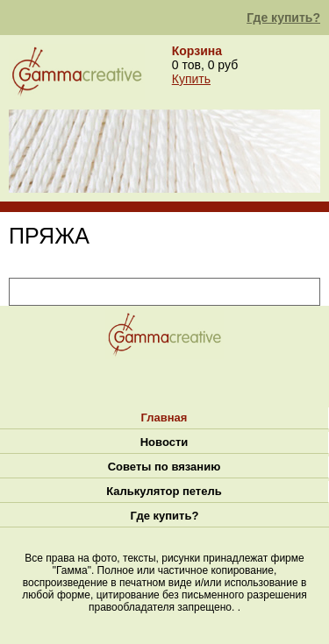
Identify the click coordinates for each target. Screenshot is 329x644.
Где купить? (283, 18)
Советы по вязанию (164, 467)
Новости (164, 442)
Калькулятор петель (164, 491)
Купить (191, 79)
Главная (164, 418)
